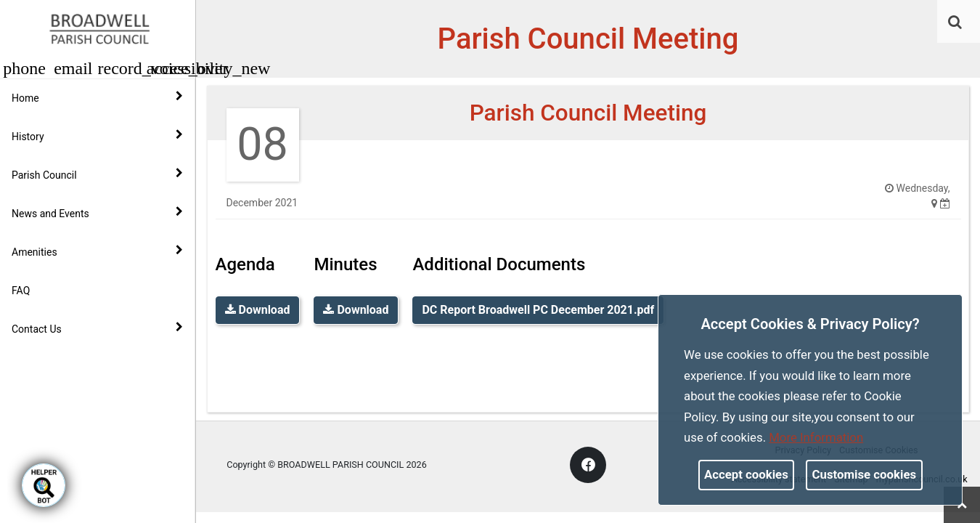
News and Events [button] (97, 213)
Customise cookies (865, 474)
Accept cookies (746, 474)
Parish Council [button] (97, 174)
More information (816, 437)
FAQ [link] (21, 291)
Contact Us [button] (97, 328)
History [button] (97, 136)
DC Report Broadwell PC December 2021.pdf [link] (538, 310)
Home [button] (97, 97)
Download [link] (258, 310)
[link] (955, 22)
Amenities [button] (97, 251)
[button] (956, 23)
